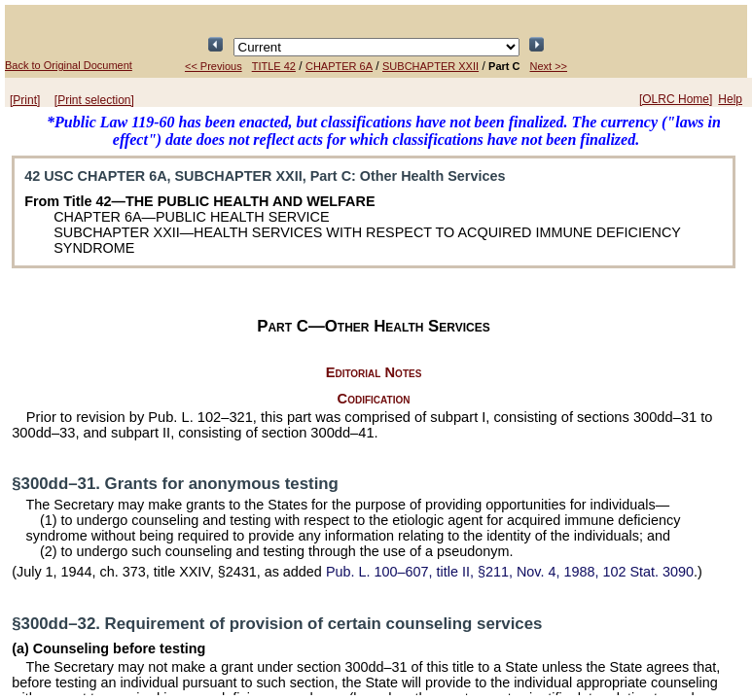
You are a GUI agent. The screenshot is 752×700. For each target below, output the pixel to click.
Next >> (549, 66)
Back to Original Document (69, 65)
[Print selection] (94, 100)
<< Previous (214, 66)
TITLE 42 (274, 66)
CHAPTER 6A (339, 66)
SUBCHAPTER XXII (430, 66)
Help (730, 99)
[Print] (25, 100)
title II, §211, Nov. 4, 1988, (510, 572)
